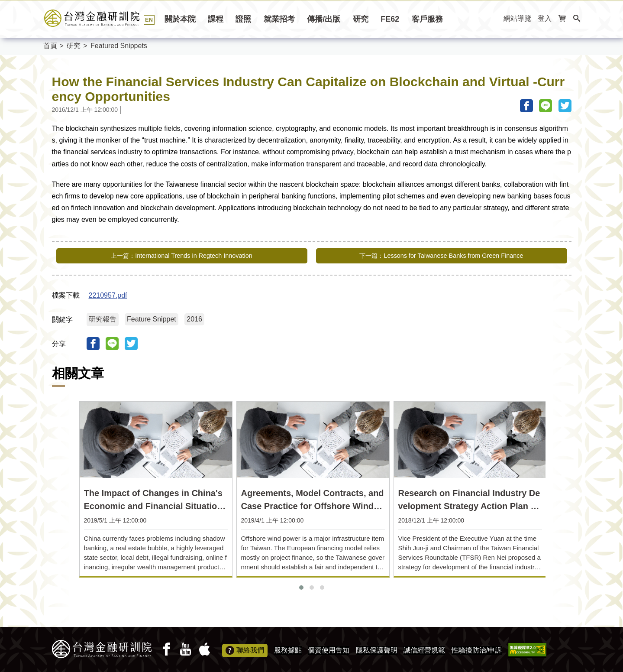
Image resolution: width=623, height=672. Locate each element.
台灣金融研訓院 (102, 18)
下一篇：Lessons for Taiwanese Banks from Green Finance (441, 256)
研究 (361, 19)
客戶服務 (427, 19)
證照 (243, 19)
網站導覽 (517, 18)
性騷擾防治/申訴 (477, 648)
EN (149, 20)
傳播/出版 (324, 19)
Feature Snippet (152, 317)
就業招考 (279, 19)
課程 (216, 19)
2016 (194, 317)
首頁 (50, 46)
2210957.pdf (108, 293)
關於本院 (180, 19)
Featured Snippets (119, 46)
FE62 (390, 19)
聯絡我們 (245, 649)
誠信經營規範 (424, 648)
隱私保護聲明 (377, 648)
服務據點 (288, 648)
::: (494, 19)
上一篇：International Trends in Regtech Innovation (182, 256)
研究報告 (103, 317)
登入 (545, 18)
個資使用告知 (329, 648)
